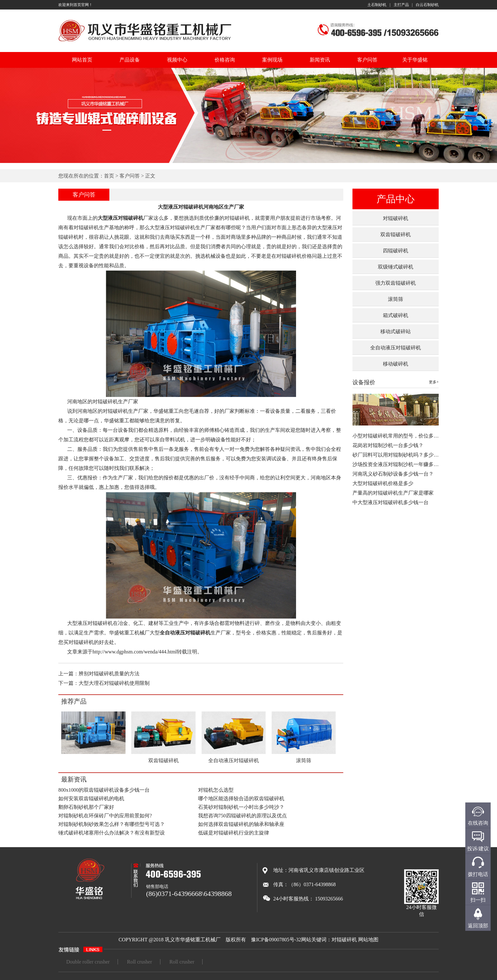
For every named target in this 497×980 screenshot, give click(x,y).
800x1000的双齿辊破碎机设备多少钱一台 (104, 790)
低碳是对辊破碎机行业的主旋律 (234, 833)
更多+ (434, 382)
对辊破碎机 (396, 218)
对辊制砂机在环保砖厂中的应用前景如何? (105, 816)
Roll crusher (140, 962)
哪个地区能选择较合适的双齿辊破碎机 (241, 798)
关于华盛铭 (415, 60)
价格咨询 (225, 60)
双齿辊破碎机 (396, 234)
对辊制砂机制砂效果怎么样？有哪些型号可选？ (112, 824)
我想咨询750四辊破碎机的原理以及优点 (242, 816)
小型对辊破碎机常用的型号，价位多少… (398, 436)
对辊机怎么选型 (216, 790)
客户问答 (367, 60)
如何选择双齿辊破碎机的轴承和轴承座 (241, 824)
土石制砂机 (377, 5)
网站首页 (82, 60)
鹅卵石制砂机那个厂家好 (86, 807)
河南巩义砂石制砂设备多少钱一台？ (393, 474)
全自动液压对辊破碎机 (396, 348)
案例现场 (272, 60)
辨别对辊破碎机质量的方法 (109, 674)
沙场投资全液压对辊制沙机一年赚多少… (398, 464)
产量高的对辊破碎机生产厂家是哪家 (393, 493)
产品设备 (130, 60)
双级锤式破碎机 (396, 267)
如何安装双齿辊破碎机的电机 (91, 798)
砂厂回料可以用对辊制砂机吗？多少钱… (398, 455)
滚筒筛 (396, 299)
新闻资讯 (320, 60)
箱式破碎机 (396, 315)
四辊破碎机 (396, 251)
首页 (109, 176)
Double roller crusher (88, 962)
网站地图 (368, 940)
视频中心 (177, 60)
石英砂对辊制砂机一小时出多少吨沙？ (241, 807)
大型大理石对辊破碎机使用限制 (114, 683)
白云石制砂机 (427, 5)
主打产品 (401, 5)
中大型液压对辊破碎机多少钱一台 (390, 502)
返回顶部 (478, 926)
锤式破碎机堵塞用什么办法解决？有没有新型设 (112, 833)
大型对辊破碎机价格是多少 (383, 483)
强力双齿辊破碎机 (396, 283)
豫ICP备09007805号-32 (276, 940)
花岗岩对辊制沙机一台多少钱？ (388, 445)
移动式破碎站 (396, 331)
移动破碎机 (396, 364)
